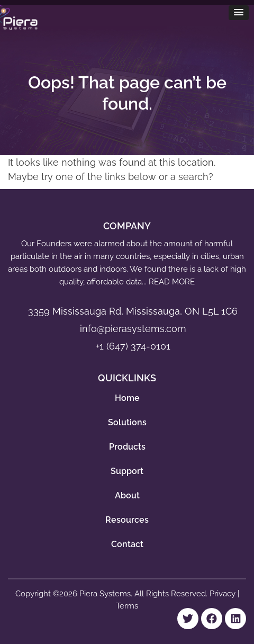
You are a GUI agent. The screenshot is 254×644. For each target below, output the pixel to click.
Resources (127, 520)
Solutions (127, 422)
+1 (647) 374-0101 (133, 346)
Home (127, 398)
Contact (127, 544)
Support (127, 471)
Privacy (224, 594)
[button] (239, 13)
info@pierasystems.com (133, 329)
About (127, 495)
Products (127, 447)
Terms (127, 606)
